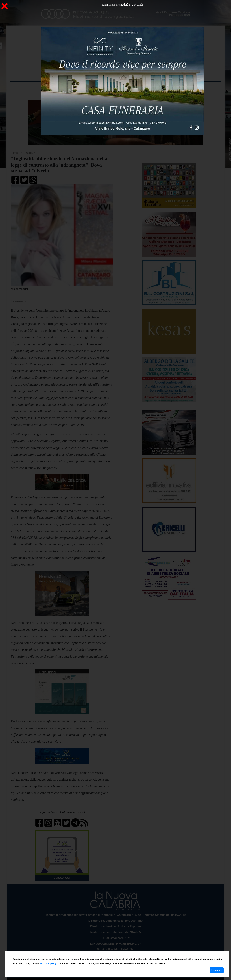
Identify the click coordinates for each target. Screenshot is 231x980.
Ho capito (217, 970)
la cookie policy (48, 963)
